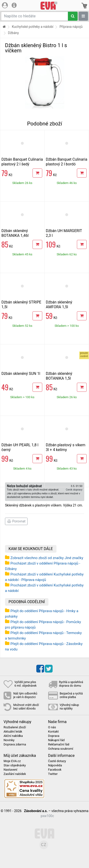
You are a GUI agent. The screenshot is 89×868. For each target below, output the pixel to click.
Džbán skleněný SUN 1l (21, 374)
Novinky (9, 740)
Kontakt (54, 732)
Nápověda (55, 765)
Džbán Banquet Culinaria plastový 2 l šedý (22, 162)
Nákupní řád (56, 740)
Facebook (55, 770)
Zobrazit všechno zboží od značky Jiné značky (47, 558)
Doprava (54, 736)
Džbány (13, 33)
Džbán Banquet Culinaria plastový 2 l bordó (67, 162)
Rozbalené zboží (15, 727)
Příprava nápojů (71, 27)
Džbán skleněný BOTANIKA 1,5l (59, 376)
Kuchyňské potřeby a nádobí (33, 27)
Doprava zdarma (15, 744)
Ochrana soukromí (61, 749)
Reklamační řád (59, 744)
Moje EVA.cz (12, 761)
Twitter (53, 774)
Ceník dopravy (74, 490)
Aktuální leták (13, 732)
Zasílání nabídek (15, 774)
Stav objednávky (15, 765)
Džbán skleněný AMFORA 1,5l (59, 305)
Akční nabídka (13, 736)
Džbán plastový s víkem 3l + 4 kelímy (66, 447)
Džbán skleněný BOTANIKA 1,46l (15, 233)
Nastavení (10, 770)
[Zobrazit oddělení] (83, 16)
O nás (52, 727)
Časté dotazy (57, 761)
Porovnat (16, 521)
